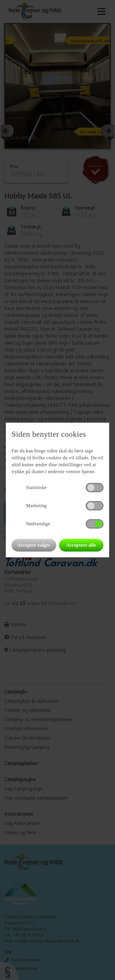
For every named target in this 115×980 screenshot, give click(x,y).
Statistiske (36, 487)
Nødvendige (38, 524)
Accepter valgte (34, 545)
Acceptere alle (81, 545)
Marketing (36, 506)
